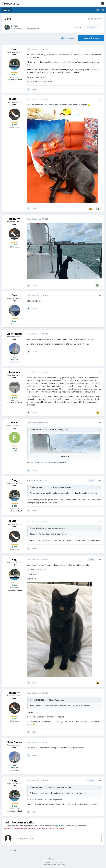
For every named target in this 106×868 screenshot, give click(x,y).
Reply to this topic (91, 38)
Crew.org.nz (10, 3)
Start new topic (67, 38)
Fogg (16, 26)
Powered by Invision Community (53, 865)
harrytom (15, 372)
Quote (35, 89)
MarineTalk (35, 29)
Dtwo (15, 295)
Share (77, 27)
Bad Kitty (15, 99)
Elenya (15, 423)
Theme (53, 859)
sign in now (60, 826)
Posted (38, 49)
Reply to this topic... (25, 838)
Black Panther (15, 334)
